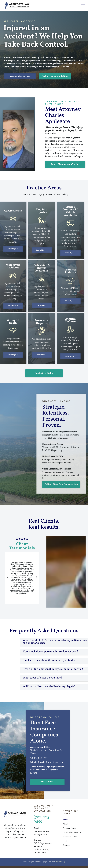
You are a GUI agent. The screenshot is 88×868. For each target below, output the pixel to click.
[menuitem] (74, 820)
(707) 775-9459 (42, 819)
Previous (7, 579)
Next (37, 579)
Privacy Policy (60, 862)
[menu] (83, 5)
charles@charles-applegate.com (49, 762)
